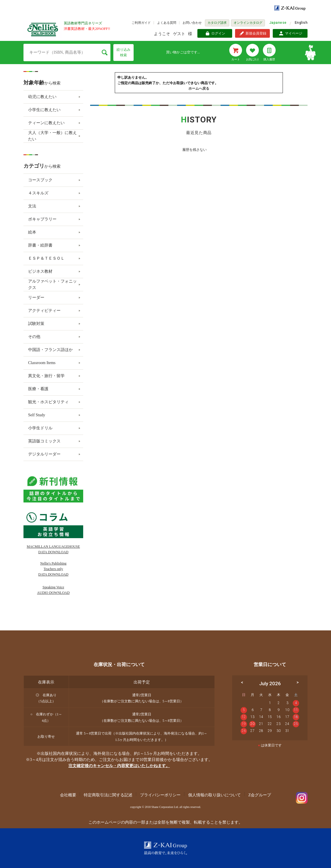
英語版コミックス (44, 441)
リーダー (36, 298)
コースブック (40, 180)
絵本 (32, 232)
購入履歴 (269, 59)
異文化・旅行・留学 (46, 376)
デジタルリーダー (44, 454)
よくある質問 (167, 23)
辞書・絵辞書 (40, 245)
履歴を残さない (194, 150)
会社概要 (68, 795)
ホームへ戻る (199, 88)
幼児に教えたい (42, 97)
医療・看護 (38, 389)
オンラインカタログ (248, 23)
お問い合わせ (192, 23)
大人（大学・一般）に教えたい (52, 136)
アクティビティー (44, 311)
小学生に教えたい (44, 110)
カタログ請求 (217, 23)
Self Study (37, 415)
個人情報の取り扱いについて (214, 795)
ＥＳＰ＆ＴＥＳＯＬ (46, 258)
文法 (32, 206)
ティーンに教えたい (46, 123)
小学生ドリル (40, 428)
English (301, 23)
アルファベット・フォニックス (52, 284)
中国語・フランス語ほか (50, 350)
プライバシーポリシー (160, 795)
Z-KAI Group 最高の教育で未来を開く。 (165, 848)
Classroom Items (42, 363)
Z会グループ (260, 795)
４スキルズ (38, 193)
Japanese (278, 23)
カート (236, 59)
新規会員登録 (256, 33)
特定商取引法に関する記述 (108, 795)
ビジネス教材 (40, 271)
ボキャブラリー (42, 219)
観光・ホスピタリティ (48, 402)
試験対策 (36, 324)
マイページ (294, 33)
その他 (34, 337)
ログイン (218, 33)
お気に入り (252, 59)
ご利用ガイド (141, 23)
